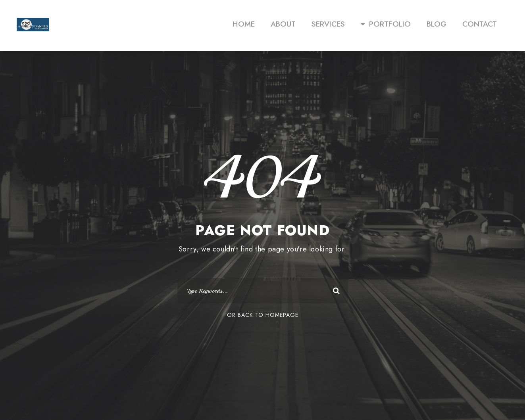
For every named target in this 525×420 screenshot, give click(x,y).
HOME (244, 24)
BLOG (437, 24)
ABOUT (283, 24)
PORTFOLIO (386, 24)
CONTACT (480, 24)
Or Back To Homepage (263, 315)
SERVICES (328, 24)
